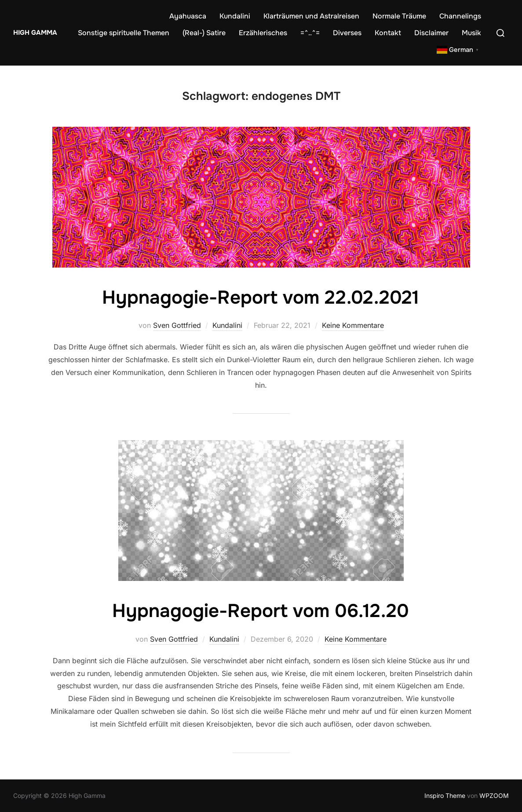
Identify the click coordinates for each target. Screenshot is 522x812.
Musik (471, 33)
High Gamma (35, 33)
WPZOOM (494, 795)
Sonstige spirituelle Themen (124, 33)
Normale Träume (399, 16)
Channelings (460, 16)
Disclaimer (431, 33)
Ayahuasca (188, 16)
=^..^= (310, 33)
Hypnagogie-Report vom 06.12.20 (261, 611)
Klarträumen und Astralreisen (311, 16)
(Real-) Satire (204, 33)
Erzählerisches (263, 33)
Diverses (347, 33)
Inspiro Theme (445, 795)
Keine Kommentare (353, 325)
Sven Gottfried (177, 325)
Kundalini (235, 16)
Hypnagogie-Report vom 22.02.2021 (261, 298)
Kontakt (388, 33)
